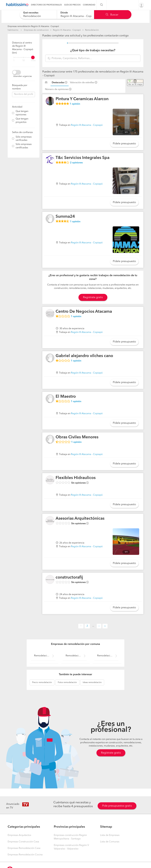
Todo (33, 61)
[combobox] (38, 15)
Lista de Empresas (110, 835)
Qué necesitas (31, 13)
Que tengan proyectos (22, 121)
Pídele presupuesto (124, 144)
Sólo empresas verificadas (24, 139)
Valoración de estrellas (82, 83)
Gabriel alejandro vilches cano (84, 356)
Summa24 (65, 217)
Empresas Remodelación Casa (24, 848)
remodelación (42, 682)
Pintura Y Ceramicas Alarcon (82, 99)
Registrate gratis (93, 297)
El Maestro (66, 397)
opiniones (76, 163)
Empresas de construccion (36, 30)
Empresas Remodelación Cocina (25, 855)
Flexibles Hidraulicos (76, 478)
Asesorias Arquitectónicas (80, 519)
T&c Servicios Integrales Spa (83, 158)
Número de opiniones (57, 89)
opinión (75, 104)
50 (24, 61)
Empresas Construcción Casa (23, 842)
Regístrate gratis (111, 753)
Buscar (112, 15)
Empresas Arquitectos (19, 835)
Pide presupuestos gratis (117, 806)
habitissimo (13, 30)
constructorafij (69, 578)
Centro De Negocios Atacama (84, 312)
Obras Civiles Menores (77, 437)
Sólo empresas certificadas (24, 146)
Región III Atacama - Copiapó (67, 30)
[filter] (24, 57)
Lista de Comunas (110, 842)
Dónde (64, 13)
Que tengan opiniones (22, 113)
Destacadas (58, 83)
